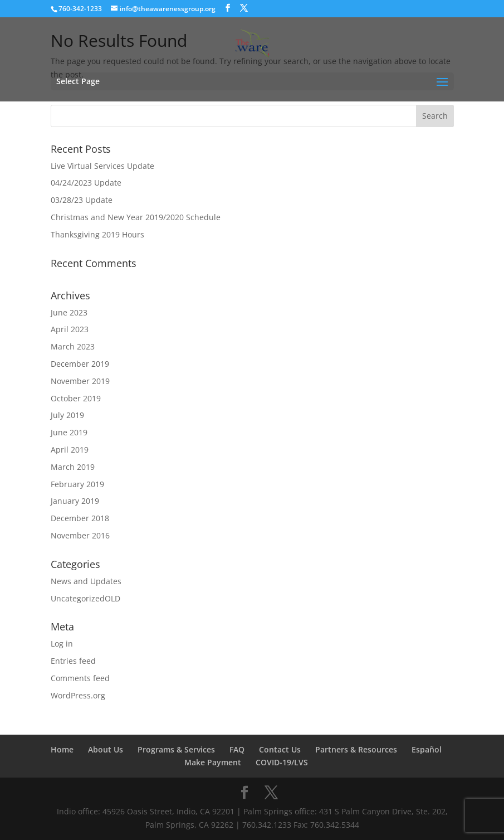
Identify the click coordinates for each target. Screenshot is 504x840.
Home (62, 749)
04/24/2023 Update (86, 183)
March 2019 (73, 467)
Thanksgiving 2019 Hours (97, 234)
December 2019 (80, 364)
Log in (62, 644)
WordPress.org (78, 695)
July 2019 (67, 415)
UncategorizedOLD (85, 598)
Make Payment (213, 762)
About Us (106, 749)
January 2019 (75, 501)
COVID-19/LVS (282, 762)
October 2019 (76, 398)
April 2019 (70, 450)
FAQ (237, 749)
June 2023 (69, 312)
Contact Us (280, 749)
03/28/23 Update (82, 200)
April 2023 (70, 329)
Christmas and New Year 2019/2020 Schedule (136, 217)
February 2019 (77, 484)
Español (427, 749)
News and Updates (86, 581)
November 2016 (80, 535)
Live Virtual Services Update (102, 166)
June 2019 (69, 432)
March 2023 (73, 346)
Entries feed (73, 661)
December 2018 (80, 518)
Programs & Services (176, 749)
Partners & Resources (356, 749)
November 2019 (80, 381)
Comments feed (80, 678)
